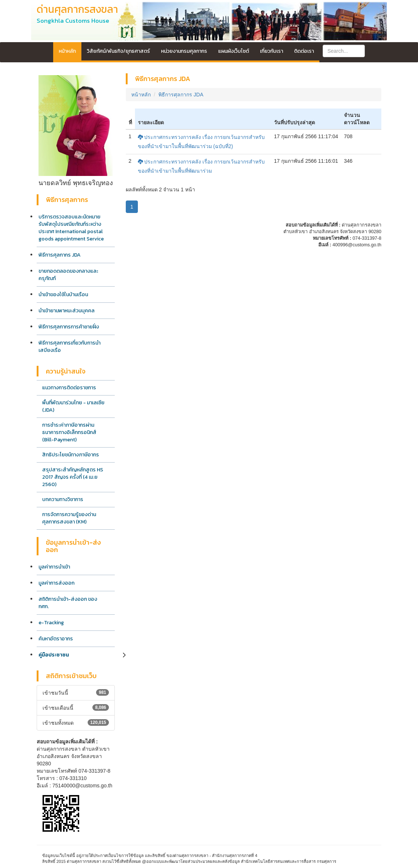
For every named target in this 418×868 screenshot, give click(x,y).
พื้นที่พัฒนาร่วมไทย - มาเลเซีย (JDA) (73, 406)
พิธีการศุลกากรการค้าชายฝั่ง (69, 327)
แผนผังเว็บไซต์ (234, 51)
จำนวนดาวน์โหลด (357, 119)
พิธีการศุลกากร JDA (60, 255)
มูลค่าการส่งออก (56, 583)
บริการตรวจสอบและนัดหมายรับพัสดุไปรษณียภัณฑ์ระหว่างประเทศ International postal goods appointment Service (71, 228)
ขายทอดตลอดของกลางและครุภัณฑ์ (68, 275)
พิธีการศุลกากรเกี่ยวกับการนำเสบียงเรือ (69, 347)
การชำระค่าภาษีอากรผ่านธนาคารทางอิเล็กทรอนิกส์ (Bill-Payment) (69, 432)
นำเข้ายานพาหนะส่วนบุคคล (67, 311)
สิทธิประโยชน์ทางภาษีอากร (71, 455)
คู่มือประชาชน (54, 655)
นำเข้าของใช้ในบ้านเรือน (63, 295)
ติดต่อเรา (304, 51)
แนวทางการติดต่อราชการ (69, 388)
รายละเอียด (151, 122)
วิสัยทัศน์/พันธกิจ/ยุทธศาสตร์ (118, 51)
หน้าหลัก (67, 51)
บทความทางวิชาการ (63, 499)
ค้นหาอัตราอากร (56, 639)
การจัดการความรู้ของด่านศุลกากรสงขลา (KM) (69, 518)
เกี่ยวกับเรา (272, 51)
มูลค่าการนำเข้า (54, 567)
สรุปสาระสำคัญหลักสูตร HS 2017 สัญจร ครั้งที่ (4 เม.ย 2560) (73, 477)
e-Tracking (51, 623)
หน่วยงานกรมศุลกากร (184, 51)
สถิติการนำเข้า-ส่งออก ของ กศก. (68, 603)
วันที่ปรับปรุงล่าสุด (294, 122)
